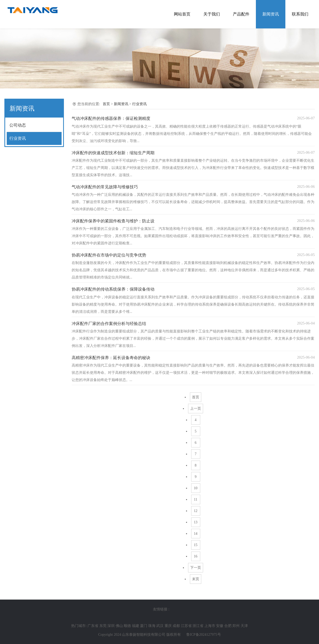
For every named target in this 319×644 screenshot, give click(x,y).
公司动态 (18, 125)
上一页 (196, 409)
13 (196, 522)
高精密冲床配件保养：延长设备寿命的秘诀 (111, 358)
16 (196, 556)
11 (195, 499)
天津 (244, 626)
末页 (196, 579)
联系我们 (300, 14)
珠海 (152, 626)
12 (196, 511)
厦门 (144, 626)
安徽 (220, 626)
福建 (136, 626)
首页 (106, 104)
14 (196, 534)
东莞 (103, 626)
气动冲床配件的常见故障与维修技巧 (105, 187)
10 (196, 488)
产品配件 (241, 14)
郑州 (236, 626)
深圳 (111, 626)
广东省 (93, 626)
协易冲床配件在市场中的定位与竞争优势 (109, 255)
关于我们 (212, 14)
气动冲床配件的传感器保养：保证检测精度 (111, 118)
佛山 (119, 626)
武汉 (160, 626)
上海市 (210, 626)
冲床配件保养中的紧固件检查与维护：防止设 (113, 221)
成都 (176, 626)
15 (196, 545)
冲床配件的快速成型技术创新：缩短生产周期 (113, 153)
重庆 (168, 626)
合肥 (228, 626)
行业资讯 (18, 138)
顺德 (127, 626)
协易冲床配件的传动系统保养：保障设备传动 (113, 289)
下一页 (196, 568)
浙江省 (198, 626)
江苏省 (186, 626)
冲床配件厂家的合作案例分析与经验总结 (109, 324)
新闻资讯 (271, 14)
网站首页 (182, 14)
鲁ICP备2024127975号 (204, 635)
